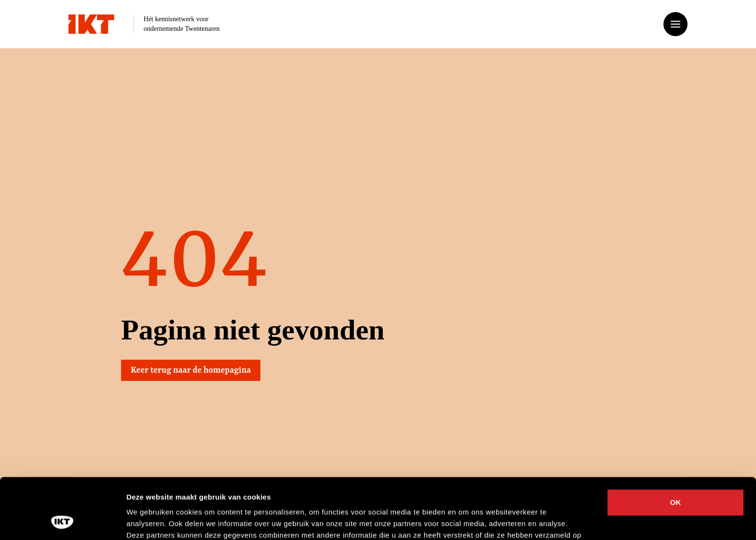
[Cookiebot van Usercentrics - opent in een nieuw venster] (62, 521)
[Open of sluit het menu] (675, 24)
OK (676, 445)
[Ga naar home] (91, 24)
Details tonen (521, 521)
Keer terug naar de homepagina (192, 370)
